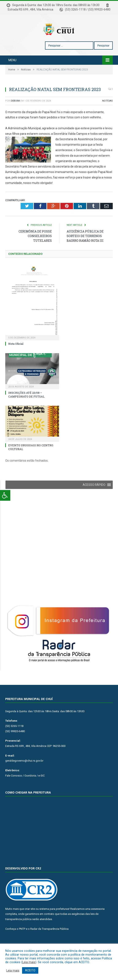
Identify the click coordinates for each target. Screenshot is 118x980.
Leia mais (29, 962)
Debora (15, 113)
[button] (94, 497)
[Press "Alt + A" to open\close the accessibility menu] (5, 495)
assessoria (98, 921)
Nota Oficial (16, 356)
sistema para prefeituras (54, 921)
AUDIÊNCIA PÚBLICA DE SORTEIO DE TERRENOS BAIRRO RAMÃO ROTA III (85, 249)
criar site (30, 921)
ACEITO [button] (30, 970)
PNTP (22, 941)
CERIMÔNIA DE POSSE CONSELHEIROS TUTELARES (35, 249)
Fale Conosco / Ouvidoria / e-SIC (25, 788)
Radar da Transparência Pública (49, 941)
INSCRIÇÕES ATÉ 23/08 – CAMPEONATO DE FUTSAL (26, 407)
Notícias (107, 113)
